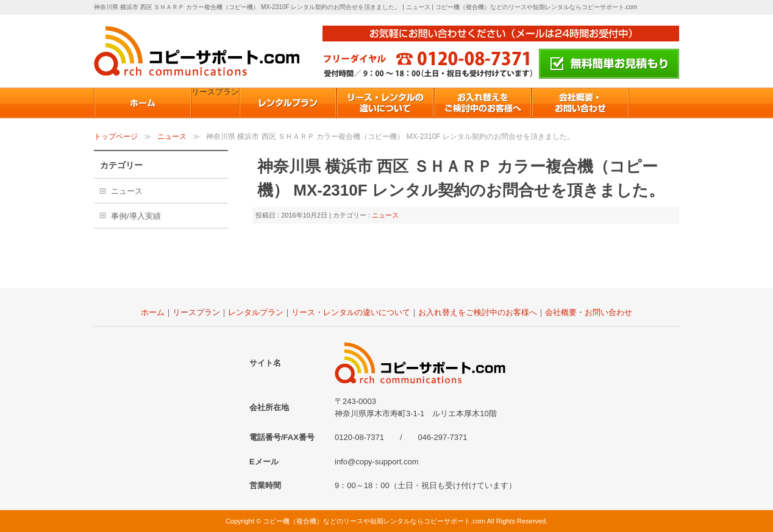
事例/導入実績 (136, 216)
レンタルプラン (256, 312)
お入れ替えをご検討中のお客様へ (478, 312)
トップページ (116, 137)
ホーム (153, 312)
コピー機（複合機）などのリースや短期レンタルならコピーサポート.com (374, 521)
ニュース (172, 137)
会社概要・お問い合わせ (589, 312)
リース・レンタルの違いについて (351, 312)
